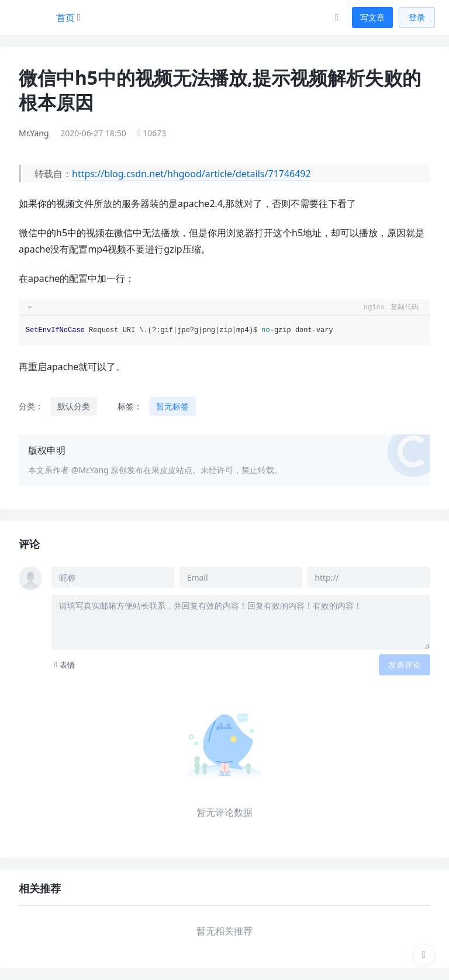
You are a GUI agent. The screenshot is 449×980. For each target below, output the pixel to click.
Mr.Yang (34, 133)
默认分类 (74, 406)
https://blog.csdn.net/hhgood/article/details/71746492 (191, 174)
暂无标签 (172, 406)
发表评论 (405, 665)
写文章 (372, 17)
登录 (417, 17)
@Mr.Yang (90, 470)
